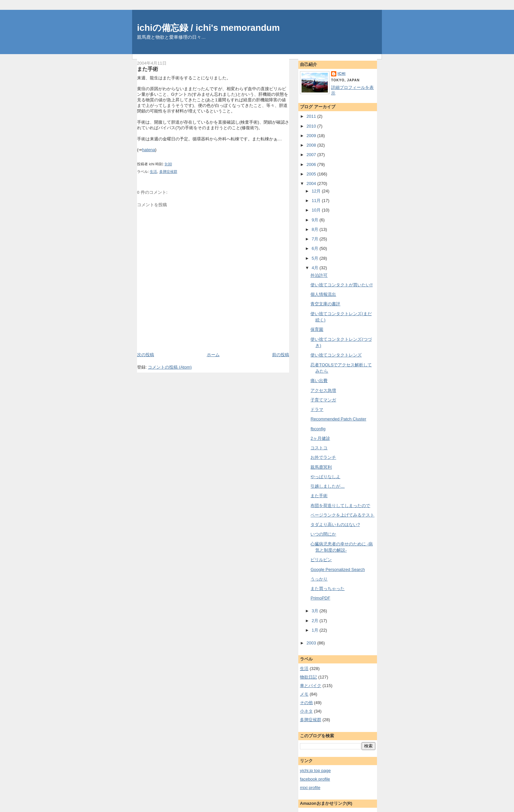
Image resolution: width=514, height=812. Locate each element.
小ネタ (306, 711)
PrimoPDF (320, 598)
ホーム (213, 355)
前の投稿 (281, 355)
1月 (316, 630)
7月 (316, 239)
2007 (312, 155)
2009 (312, 136)
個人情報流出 (323, 294)
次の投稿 (146, 355)
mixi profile (310, 788)
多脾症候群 (168, 172)
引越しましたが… (327, 486)
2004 (312, 183)
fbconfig (318, 429)
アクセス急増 (323, 390)
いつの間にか (323, 534)
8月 (316, 229)
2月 (316, 621)
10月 (317, 210)
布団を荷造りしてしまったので (340, 506)
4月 (316, 268)
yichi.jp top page (315, 771)
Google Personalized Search (338, 569)
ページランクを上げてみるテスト (342, 515)
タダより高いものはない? (335, 525)
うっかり (319, 579)
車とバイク (311, 686)
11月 (317, 201)
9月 (316, 220)
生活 (153, 172)
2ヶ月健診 (320, 438)
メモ (304, 694)
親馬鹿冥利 (321, 467)
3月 (316, 611)
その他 (306, 703)
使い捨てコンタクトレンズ (336, 355)
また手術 (148, 69)
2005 (312, 174)
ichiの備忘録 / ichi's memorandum (208, 28)
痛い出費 (319, 381)
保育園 (317, 329)
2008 (312, 145)
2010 (312, 126)
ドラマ (317, 409)
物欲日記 (308, 677)
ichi (342, 74)
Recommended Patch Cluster (338, 419)
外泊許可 (319, 275)
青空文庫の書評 (325, 304)
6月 (316, 248)
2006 (312, 164)
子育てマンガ (323, 400)
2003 (312, 643)
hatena (148, 150)
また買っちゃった (327, 589)
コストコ (319, 448)
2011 (312, 116)
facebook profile (315, 779)
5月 (316, 258)
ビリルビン (321, 560)
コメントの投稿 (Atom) (170, 367)
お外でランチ (323, 457)
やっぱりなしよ (325, 477)
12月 (317, 191)
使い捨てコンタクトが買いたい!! (341, 285)
